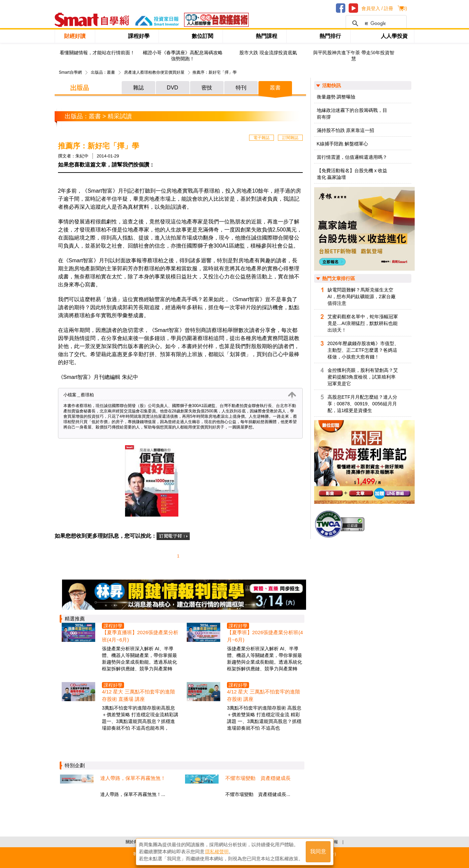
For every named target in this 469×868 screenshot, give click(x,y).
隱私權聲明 (217, 852)
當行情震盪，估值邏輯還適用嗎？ (352, 157)
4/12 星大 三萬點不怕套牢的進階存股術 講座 (263, 695)
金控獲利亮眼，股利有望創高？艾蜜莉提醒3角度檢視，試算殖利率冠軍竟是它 (363, 377)
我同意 (318, 852)
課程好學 (139, 36)
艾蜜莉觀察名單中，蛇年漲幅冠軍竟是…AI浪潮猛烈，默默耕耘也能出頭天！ (363, 323)
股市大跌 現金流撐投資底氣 (268, 53)
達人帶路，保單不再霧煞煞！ (133, 778)
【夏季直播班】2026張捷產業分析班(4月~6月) (140, 636)
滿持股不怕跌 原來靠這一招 (346, 130)
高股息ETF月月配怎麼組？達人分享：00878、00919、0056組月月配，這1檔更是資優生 (362, 404)
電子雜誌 (261, 138)
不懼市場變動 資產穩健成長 (258, 778)
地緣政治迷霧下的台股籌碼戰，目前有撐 (352, 114)
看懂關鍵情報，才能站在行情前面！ (97, 53)
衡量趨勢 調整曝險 (336, 97)
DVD (173, 88)
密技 (207, 88)
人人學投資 (394, 36)
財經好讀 (75, 36)
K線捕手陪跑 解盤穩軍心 (342, 144)
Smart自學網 (70, 72)
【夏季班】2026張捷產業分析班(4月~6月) (265, 636)
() (404, 8)
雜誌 (138, 88)
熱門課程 (267, 36)
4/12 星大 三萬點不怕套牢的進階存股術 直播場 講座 (138, 695)
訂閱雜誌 (290, 138)
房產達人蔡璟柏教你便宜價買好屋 (154, 72)
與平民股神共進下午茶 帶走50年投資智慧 (354, 56)
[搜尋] (375, 23)
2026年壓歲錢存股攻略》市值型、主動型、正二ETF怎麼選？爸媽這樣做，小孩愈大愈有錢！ (363, 350)
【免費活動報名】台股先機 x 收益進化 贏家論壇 (352, 174)
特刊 (241, 88)
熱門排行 (330, 36)
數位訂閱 (202, 36)
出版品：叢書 (103, 72)
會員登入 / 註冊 (377, 8)
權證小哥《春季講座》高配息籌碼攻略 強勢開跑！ (183, 56)
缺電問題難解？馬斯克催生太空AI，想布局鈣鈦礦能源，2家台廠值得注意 (362, 296)
